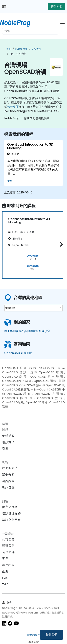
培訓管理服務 (12, 513)
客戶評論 (8, 565)
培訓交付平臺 (12, 520)
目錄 (5, 429)
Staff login (33, 642)
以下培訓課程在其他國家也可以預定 (27, 331)
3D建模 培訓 (21, 49)
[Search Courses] (30, 31)
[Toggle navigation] (63, 23)
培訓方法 (8, 442)
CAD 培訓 (37, 49)
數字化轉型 (10, 507)
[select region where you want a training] (33, 308)
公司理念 (8, 539)
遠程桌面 (13, 107)
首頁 (9, 49)
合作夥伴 (8, 552)
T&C (6, 584)
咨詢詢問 (8, 481)
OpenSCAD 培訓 (18, 54)
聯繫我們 (51, 635)
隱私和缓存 (34, 635)
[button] (60, 244)
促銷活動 (8, 436)
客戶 (5, 559)
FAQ (6, 578)
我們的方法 (10, 468)
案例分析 (8, 474)
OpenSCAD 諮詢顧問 (18, 353)
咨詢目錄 (8, 488)
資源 (5, 449)
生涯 (5, 571)
